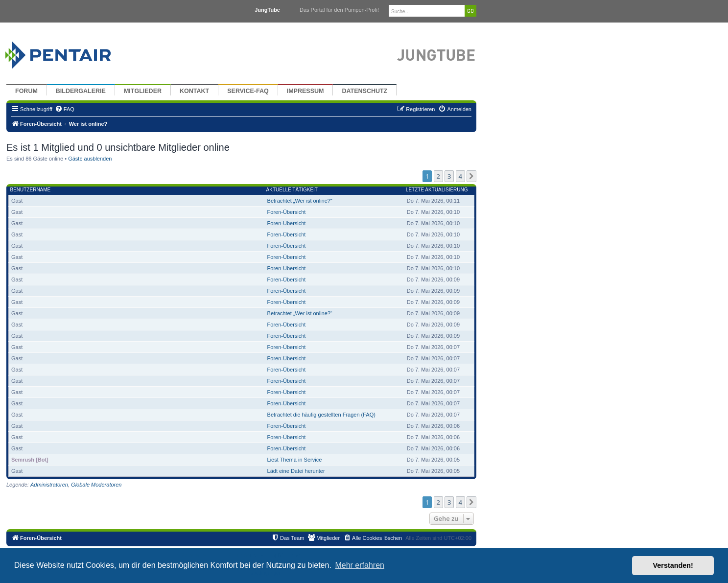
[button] (471, 176)
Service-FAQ (248, 91)
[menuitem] (65, 109)
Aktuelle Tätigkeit (292, 190)
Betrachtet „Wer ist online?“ (300, 201)
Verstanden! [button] (673, 565)
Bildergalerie (81, 91)
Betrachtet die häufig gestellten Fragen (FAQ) (321, 415)
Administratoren (49, 485)
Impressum (305, 91)
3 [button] (449, 176)
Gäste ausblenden (90, 159)
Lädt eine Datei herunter (296, 471)
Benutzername (31, 190)
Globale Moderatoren (96, 485)
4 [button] (460, 176)
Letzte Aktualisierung (437, 190)
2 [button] (438, 176)
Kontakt (194, 91)
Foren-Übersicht (287, 212)
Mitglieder (143, 91)
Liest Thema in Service (295, 460)
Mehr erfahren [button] (360, 565)
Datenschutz (364, 91)
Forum (26, 91)
